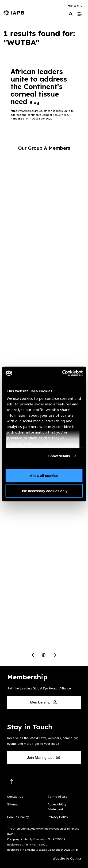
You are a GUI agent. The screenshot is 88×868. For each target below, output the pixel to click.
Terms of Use (58, 797)
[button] (75, 6)
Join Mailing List (43, 758)
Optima (76, 859)
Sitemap (13, 804)
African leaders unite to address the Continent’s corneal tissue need (39, 86)
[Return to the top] (11, 782)
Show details (59, 456)
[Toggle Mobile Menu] (80, 14)
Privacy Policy (58, 817)
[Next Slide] (54, 655)
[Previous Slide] (34, 655)
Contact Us (15, 797)
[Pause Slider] (44, 655)
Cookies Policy (18, 817)
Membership (43, 702)
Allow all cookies (44, 475)
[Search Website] (71, 14)
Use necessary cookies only (44, 491)
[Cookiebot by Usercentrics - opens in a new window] (63, 373)
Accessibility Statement (57, 807)
